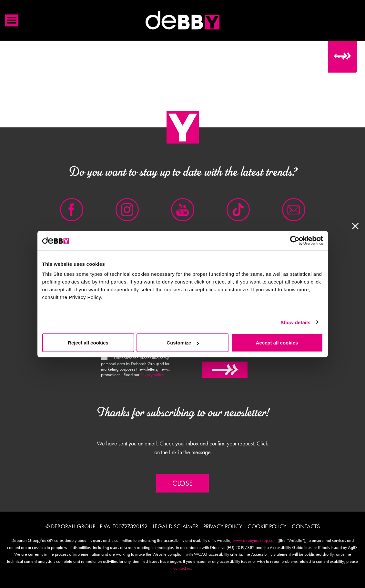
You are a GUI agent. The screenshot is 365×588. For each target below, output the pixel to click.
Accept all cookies (277, 343)
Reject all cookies (88, 343)
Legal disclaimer (175, 526)
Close (182, 483)
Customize (183, 343)
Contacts (306, 526)
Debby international (183, 20)
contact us (182, 568)
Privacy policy (152, 374)
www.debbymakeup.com (255, 540)
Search (342, 56)
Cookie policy (267, 526)
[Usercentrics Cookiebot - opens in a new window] (295, 240)
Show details (295, 322)
